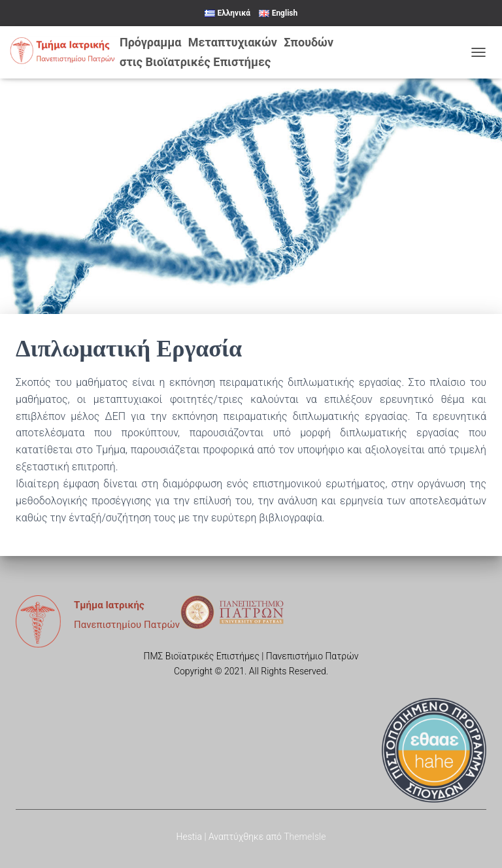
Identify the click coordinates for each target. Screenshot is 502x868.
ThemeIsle (305, 837)
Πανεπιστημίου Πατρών (127, 625)
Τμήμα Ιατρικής (109, 605)
